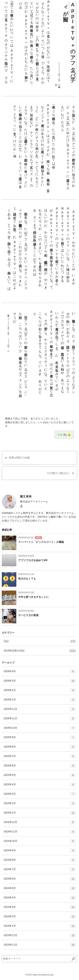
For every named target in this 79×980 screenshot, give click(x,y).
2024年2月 (40, 918)
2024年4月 (40, 899)
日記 (40, 643)
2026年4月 (40, 673)
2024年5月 (40, 890)
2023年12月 (40, 937)
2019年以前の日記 (40, 652)
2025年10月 (40, 729)
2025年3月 (40, 795)
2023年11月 (40, 946)
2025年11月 (40, 720)
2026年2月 (40, 692)
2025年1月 (40, 814)
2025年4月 (40, 786)
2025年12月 (40, 710)
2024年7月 (40, 871)
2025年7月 (40, 758)
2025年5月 (40, 776)
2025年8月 (40, 748)
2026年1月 (40, 701)
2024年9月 (40, 852)
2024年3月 (40, 908)
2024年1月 (40, 927)
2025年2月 (40, 805)
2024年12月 (40, 824)
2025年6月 (40, 767)
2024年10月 (40, 842)
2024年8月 (40, 861)
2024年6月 (40, 880)
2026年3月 (40, 682)
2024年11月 (40, 833)
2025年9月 (40, 739)
